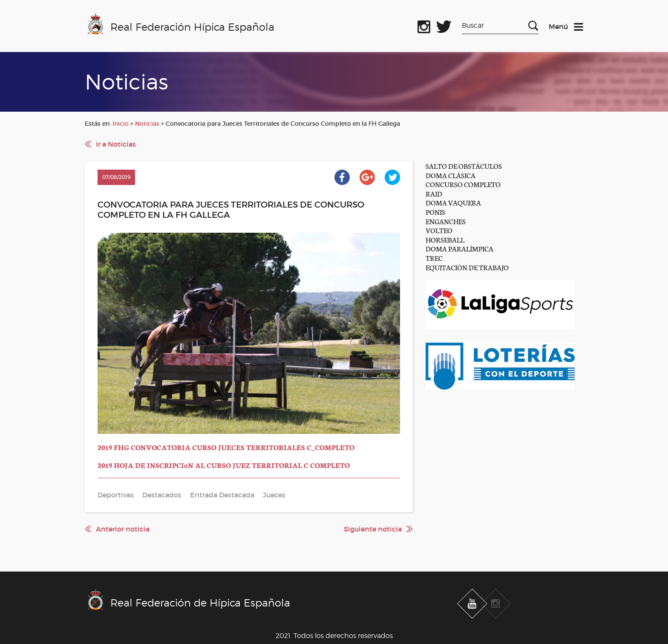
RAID (434, 193)
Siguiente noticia (373, 529)
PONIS (435, 212)
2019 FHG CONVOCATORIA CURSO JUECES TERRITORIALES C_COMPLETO (226, 447)
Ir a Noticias (116, 144)
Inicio (121, 124)
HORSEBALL (445, 239)
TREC (434, 258)
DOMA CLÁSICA (451, 175)
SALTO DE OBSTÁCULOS (464, 166)
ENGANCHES (446, 221)
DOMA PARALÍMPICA (459, 248)
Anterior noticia (123, 529)
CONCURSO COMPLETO (463, 184)
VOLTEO (439, 230)
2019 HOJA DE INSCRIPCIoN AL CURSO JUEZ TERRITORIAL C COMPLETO (224, 465)
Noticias (147, 124)
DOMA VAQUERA (453, 202)
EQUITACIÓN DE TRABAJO (467, 267)
